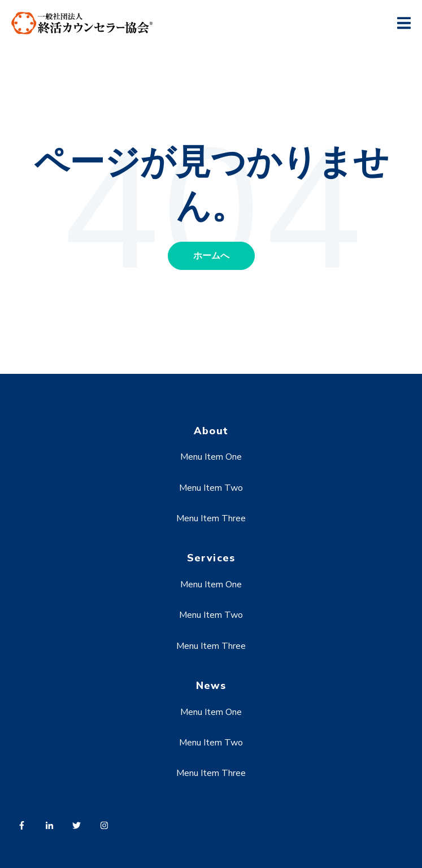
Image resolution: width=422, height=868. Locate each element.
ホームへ (211, 256)
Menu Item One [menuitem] (211, 457)
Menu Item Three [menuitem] (211, 518)
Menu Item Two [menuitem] (211, 488)
